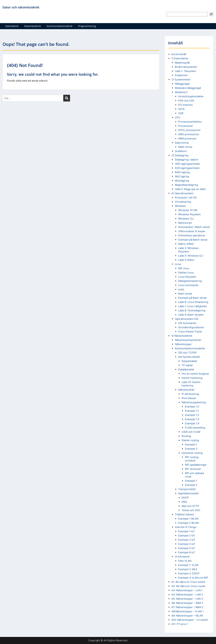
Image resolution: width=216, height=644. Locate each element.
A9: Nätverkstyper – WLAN (187, 616)
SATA (181, 109)
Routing (186, 436)
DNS (184, 502)
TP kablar (187, 365)
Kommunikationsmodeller (190, 348)
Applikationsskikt (188, 493)
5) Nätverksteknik (182, 336)
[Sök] (211, 14)
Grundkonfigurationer (191, 327)
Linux (178, 264)
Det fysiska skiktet (189, 357)
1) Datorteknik (180, 58)
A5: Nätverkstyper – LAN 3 (187, 599)
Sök (211, 9)
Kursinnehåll (179, 54)
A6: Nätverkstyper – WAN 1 (187, 603)
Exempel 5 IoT (187, 548)
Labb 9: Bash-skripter (191, 315)
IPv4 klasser (189, 398)
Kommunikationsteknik (59, 26)
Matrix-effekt (186, 244)
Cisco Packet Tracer (190, 332)
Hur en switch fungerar (195, 374)
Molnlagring (182, 181)
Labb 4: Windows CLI (191, 256)
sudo (181, 289)
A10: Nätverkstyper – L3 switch (190, 620)
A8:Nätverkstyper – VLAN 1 (187, 611)
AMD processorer (189, 134)
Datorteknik (12, 26)
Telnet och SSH (191, 510)
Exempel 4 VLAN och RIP (193, 578)
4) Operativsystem (182, 193)
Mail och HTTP (190, 506)
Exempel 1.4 (192, 423)
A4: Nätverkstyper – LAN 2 (187, 595)
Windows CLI (186, 219)
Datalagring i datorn (187, 160)
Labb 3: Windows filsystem (188, 250)
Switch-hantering (192, 378)
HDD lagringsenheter (187, 164)
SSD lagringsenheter (187, 168)
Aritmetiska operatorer (192, 235)
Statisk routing (190, 440)
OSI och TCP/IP (187, 353)
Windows (180, 206)
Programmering (87, 26)
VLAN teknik (182, 557)
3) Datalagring (180, 155)
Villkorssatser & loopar (192, 231)
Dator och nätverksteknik (21, 7)
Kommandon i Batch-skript (194, 227)
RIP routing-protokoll (192, 459)
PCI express (185, 105)
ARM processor (187, 138)
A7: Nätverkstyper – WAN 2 (187, 607)
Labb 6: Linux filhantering (193, 302)
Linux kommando (188, 285)
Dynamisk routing (192, 453)
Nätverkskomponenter (188, 340)
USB (181, 113)
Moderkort (181, 92)
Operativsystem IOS (187, 319)
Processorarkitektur (190, 122)
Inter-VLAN (185, 561)
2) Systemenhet (181, 79)
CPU (178, 117)
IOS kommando (187, 323)
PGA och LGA (186, 101)
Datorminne (182, 143)
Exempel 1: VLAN (188, 565)
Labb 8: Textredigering (192, 310)
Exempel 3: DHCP (189, 573)
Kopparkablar (189, 361)
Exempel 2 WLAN (188, 523)
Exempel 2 (191, 449)
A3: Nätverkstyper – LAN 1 (187, 590)
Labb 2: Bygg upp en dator (190, 189)
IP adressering (190, 394)
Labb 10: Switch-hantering (191, 384)
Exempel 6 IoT (187, 552)
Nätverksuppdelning (194, 402)
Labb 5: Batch (186, 260)
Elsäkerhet (181, 75)
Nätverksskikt (186, 390)
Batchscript (185, 223)
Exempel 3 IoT (187, 540)
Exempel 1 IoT (186, 531)
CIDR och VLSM (191, 432)
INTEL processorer (189, 130)
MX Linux (184, 268)
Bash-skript (185, 294)
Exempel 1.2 (192, 415)
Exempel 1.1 (192, 411)
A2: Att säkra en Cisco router (188, 586)
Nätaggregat (182, 84)
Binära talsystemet (186, 67)
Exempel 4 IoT (187, 544)
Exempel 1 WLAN (188, 519)
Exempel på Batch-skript (193, 240)
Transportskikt (187, 489)
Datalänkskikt (186, 369)
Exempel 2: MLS (188, 569)
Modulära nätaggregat (188, 88)
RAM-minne (185, 147)
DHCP (185, 498)
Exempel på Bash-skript (192, 298)
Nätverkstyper (183, 344)
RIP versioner (193, 469)
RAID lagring (182, 172)
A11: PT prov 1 (180, 624)
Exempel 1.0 (192, 407)
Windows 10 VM (188, 210)
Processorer (186, 126)
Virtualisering (183, 202)
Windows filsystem (189, 214)
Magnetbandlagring (186, 185)
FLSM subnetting (195, 428)
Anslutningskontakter (191, 96)
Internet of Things (186, 527)
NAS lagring (182, 176)
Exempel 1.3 (192, 419)
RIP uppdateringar (196, 465)
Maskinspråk (182, 63)
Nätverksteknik (32, 26)
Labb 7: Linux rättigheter (193, 306)
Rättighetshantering (190, 281)
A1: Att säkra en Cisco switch (188, 582)
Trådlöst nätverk (185, 514)
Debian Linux (186, 273)
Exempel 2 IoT (187, 536)
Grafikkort (181, 151)
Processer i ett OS (186, 197)
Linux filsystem (187, 277)
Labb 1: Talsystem (185, 71)
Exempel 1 (191, 444)
